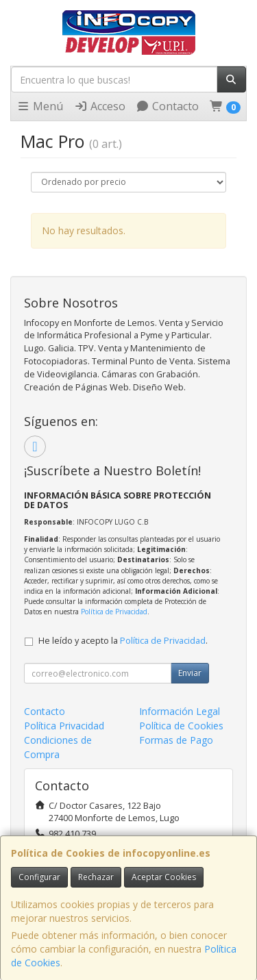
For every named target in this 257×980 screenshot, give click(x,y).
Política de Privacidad (114, 612)
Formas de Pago (176, 740)
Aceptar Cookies (164, 877)
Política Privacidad (64, 726)
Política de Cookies (181, 726)
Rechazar (96, 877)
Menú (40, 106)
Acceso (100, 106)
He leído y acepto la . (123, 641)
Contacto (167, 106)
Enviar (190, 673)
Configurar (39, 877)
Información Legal (180, 711)
